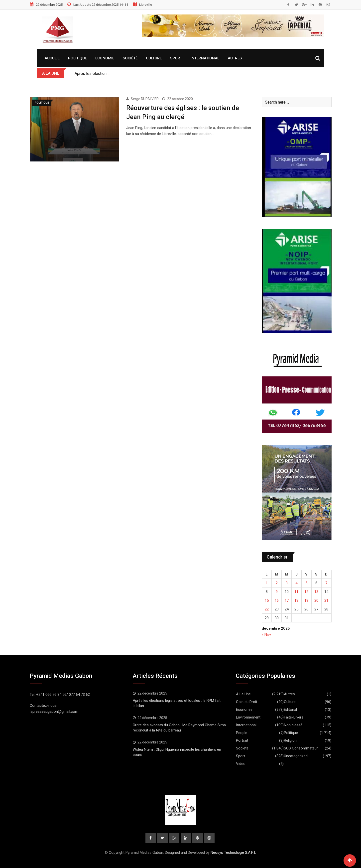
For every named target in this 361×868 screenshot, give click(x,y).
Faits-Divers (294, 717)
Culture (154, 58)
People (242, 733)
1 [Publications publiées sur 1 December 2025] (267, 583)
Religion (290, 740)
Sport (176, 58)
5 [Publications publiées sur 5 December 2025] (306, 583)
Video (241, 764)
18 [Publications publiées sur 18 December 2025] (296, 600)
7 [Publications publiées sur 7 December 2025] (326, 583)
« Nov (266, 634)
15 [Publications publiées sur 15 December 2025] (267, 600)
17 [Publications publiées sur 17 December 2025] (287, 600)
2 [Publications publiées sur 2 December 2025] (277, 583)
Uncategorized (296, 756)
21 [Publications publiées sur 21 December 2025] (326, 600)
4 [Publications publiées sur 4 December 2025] (296, 583)
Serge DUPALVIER (145, 99)
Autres (235, 58)
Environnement (248, 717)
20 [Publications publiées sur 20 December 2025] (316, 600)
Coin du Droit (247, 702)
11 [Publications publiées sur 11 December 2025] (296, 592)
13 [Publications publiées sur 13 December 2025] (316, 592)
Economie (105, 58)
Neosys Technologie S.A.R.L (233, 853)
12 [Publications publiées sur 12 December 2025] (306, 592)
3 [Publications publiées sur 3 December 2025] (287, 583)
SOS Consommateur (301, 748)
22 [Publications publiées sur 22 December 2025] (267, 609)
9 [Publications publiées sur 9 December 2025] (277, 592)
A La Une (243, 694)
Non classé (293, 725)
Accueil (52, 58)
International (205, 58)
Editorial (290, 710)
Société (130, 58)
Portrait (242, 740)
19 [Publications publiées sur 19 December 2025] (306, 600)
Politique (77, 58)
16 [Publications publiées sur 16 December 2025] (277, 600)
